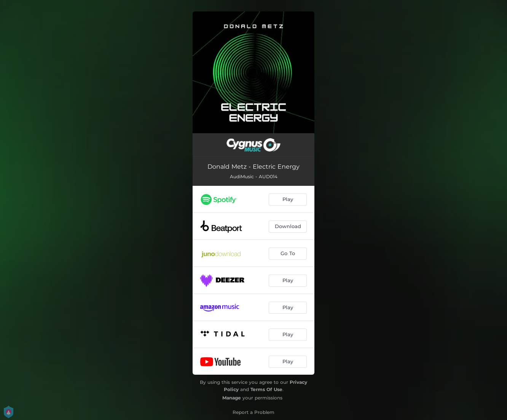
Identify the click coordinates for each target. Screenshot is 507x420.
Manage (232, 398)
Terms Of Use (266, 389)
